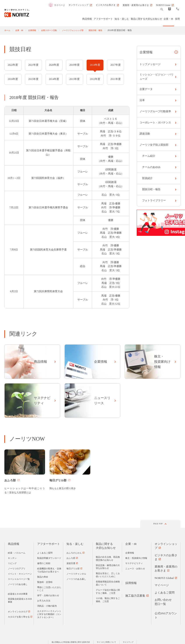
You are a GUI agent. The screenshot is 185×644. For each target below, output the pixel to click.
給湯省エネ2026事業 (18, 594)
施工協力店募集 (135, 596)
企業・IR (20, 30)
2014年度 (54, 79)
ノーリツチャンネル (76, 574)
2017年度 (116, 65)
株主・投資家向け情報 (136, 559)
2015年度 (33, 79)
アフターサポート (49, 545)
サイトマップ (132, 643)
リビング (12, 564)
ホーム (8, 30)
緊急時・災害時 (45, 583)
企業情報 (34, 30)
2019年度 (74, 65)
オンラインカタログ (18, 612)
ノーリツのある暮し (18, 585)
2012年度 (95, 79)
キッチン (12, 559)
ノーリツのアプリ (17, 569)
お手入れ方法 (44, 601)
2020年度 (54, 65)
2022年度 (13, 65)
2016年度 (13, 79)
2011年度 (116, 79)
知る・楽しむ (75, 545)
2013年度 (74, 79)
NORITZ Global (164, 579)
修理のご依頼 (44, 564)
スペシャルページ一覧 (19, 579)
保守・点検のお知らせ (48, 596)
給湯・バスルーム (17, 553)
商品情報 (14, 545)
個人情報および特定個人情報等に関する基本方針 (69, 643)
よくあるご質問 (45, 553)
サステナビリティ (134, 564)
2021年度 (33, 65)
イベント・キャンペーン (20, 574)
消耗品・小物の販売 (47, 607)
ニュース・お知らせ (135, 569)
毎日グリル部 (73, 569)
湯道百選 (71, 564)
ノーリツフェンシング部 (78, 30)
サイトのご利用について (108, 643)
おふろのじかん (74, 553)
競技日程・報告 (103, 30)
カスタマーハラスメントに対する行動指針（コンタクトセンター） (49, 615)
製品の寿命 (43, 577)
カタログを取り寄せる (19, 617)
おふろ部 (71, 559)
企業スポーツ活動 (52, 30)
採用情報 (131, 584)
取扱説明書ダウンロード (49, 559)
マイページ (61, 5)
